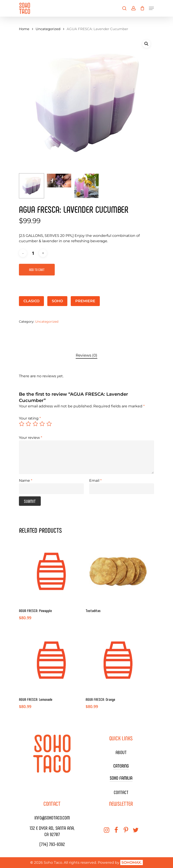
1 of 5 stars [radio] (22, 424)
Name (26, 481)
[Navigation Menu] (151, 8)
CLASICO (31, 301)
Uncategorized (48, 29)
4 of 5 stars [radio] (42, 424)
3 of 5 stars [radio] (36, 424)
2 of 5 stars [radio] (29, 424)
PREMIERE (85, 301)
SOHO (57, 301)
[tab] (86, 355)
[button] (146, 44)
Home (24, 29)
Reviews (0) (86, 355)
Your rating (30, 418)
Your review (31, 438)
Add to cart (37, 270)
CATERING (121, 766)
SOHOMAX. (132, 862)
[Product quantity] (33, 253)
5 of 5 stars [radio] (49, 424)
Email (95, 481)
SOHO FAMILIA (121, 778)
